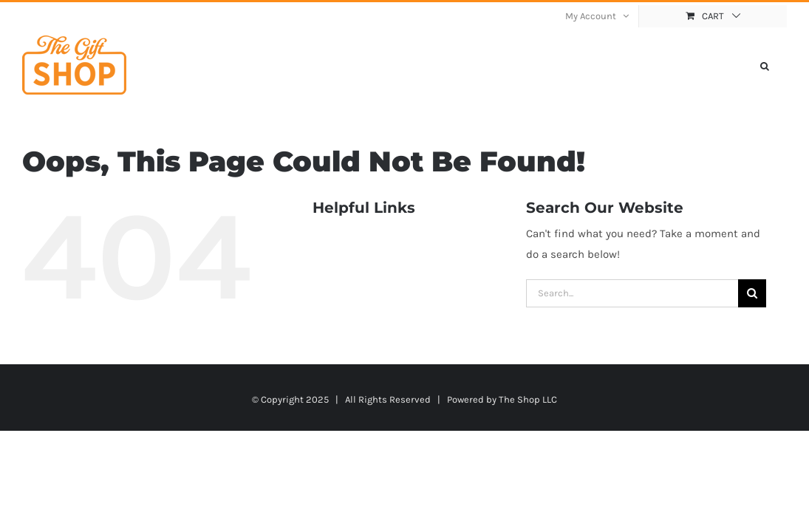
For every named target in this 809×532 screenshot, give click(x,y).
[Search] (752, 293)
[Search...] (632, 293)
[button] (782, 65)
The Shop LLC (528, 399)
